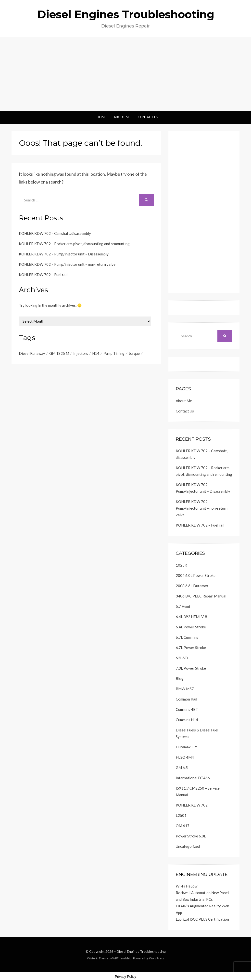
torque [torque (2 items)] (134, 353)
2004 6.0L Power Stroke (196, 575)
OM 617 (183, 826)
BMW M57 (185, 689)
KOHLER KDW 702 (192, 805)
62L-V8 (182, 658)
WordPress (157, 958)
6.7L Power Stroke (191, 648)
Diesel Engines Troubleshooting (126, 14)
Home (102, 117)
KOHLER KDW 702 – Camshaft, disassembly (55, 233)
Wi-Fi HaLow (187, 886)
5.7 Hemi (183, 606)
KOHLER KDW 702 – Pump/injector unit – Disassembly (64, 254)
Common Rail (186, 699)
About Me (122, 117)
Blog (180, 678)
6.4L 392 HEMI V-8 (191, 617)
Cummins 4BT (187, 709)
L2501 (181, 815)
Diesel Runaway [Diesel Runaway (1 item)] (32, 353)
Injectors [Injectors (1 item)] (81, 353)
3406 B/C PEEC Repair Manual (201, 596)
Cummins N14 (187, 720)
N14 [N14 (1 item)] (96, 353)
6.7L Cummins (187, 637)
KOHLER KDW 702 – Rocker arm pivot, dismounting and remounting (74, 244)
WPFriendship (122, 958)
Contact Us (148, 117)
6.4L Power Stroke (191, 627)
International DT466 (193, 778)
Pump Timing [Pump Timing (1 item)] (114, 353)
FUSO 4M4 (185, 757)
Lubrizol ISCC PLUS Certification (202, 919)
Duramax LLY (186, 747)
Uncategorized (188, 846)
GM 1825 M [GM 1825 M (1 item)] (59, 353)
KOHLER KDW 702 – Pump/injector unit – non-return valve (67, 264)
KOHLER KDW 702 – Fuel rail (43, 275)
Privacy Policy (125, 977)
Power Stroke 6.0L (191, 836)
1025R (181, 565)
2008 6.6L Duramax (192, 586)
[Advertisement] (125, 74)
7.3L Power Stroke (191, 668)
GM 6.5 (182, 768)
